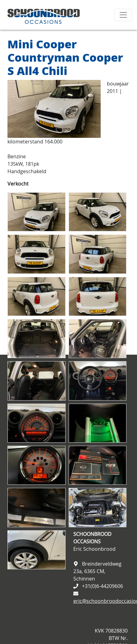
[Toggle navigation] (123, 15)
